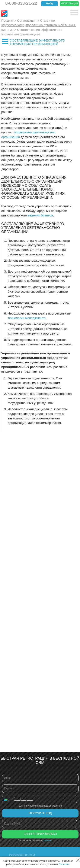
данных (48, 840)
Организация (27, 20)
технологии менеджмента (27, 318)
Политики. (64, 864)
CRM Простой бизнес (32, 13)
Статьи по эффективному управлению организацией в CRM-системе (39, 25)
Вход (50, 3)
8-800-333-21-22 (21, 3)
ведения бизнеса (40, 215)
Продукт (8, 20)
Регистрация (69, 3)
